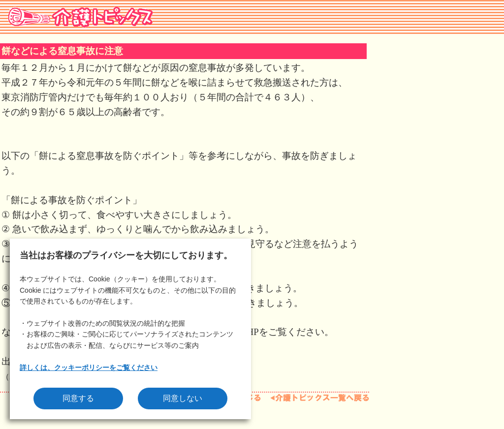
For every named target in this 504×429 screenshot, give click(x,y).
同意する (78, 398)
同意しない (183, 398)
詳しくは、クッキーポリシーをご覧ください (89, 368)
